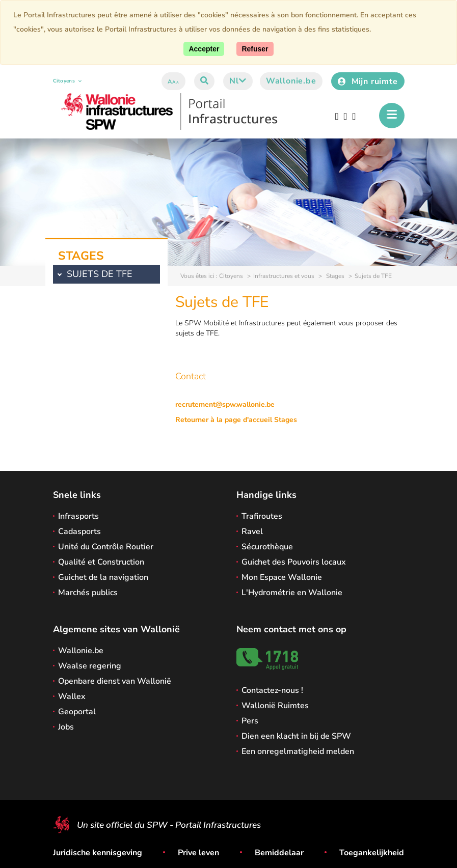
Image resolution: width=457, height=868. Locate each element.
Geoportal (77, 712)
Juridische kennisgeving (98, 853)
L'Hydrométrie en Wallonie (292, 593)
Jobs (66, 727)
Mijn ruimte (368, 81)
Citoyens (68, 81)
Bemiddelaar (279, 853)
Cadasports (79, 531)
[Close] (255, 49)
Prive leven (198, 853)
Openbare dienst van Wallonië (115, 681)
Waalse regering (90, 666)
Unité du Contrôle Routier (106, 547)
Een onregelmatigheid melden (298, 751)
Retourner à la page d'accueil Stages (236, 420)
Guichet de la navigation (103, 577)
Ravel (252, 531)
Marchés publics (88, 593)
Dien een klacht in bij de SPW (296, 736)
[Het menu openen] (392, 116)
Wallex (72, 696)
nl (238, 81)
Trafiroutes (262, 516)
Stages (334, 276)
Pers (250, 721)
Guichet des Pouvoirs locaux (294, 562)
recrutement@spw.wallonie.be (225, 404)
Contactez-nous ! (272, 690)
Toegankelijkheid (372, 853)
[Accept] (204, 49)
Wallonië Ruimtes (275, 706)
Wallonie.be (291, 81)
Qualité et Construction (101, 562)
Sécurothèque (267, 547)
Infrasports (78, 516)
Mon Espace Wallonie (282, 577)
